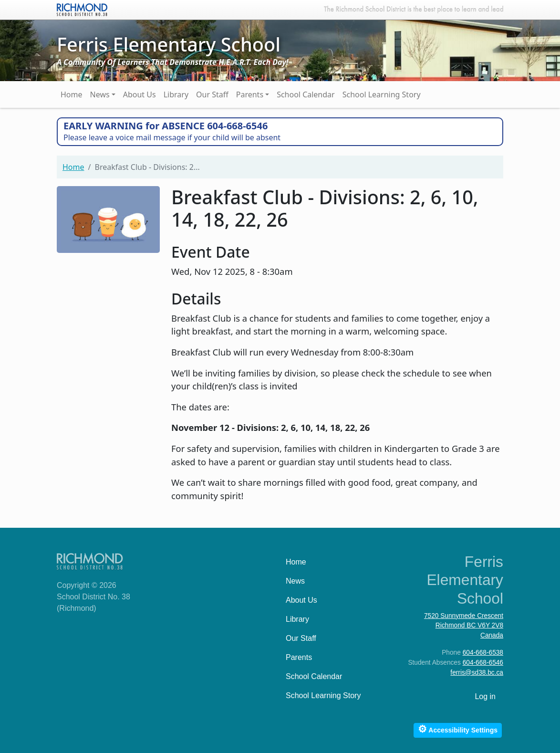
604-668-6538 (483, 653)
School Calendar (306, 94)
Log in (485, 696)
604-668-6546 (483, 663)
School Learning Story (382, 94)
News (100, 94)
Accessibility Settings (458, 729)
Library (176, 94)
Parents (250, 94)
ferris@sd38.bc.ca (477, 673)
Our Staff (212, 94)
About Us (140, 94)
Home (72, 94)
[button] (108, 218)
